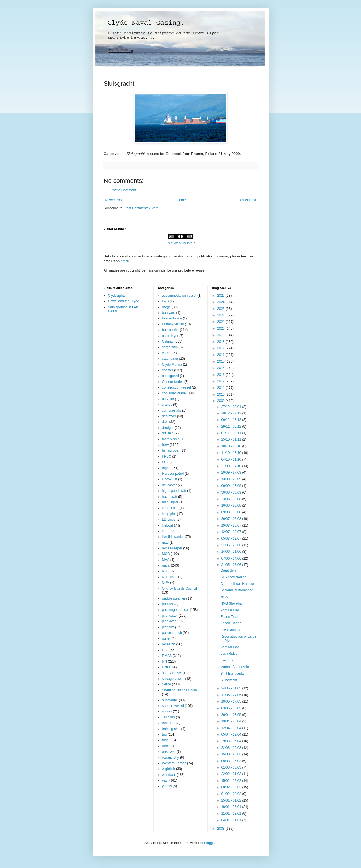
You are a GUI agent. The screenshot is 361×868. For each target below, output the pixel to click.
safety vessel (172, 673)
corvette (168, 399)
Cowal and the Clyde (124, 301)
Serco (167, 684)
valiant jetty (171, 758)
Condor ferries (173, 382)
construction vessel (177, 387)
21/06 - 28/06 (232, 545)
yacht (166, 780)
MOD (166, 554)
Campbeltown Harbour (237, 584)
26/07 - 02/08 (232, 519)
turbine (167, 746)
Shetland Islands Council (181, 690)
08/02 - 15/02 (232, 787)
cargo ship (170, 347)
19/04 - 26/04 (232, 721)
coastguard (170, 376)
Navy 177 (227, 597)
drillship (168, 433)
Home (181, 200)
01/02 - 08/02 (232, 794)
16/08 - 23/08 (232, 505)
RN (165, 661)
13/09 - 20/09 (232, 479)
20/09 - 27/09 (232, 472)
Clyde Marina (172, 365)
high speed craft (174, 491)
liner (165, 531)
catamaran (170, 359)
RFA (165, 650)
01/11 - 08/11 (232, 433)
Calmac (168, 341)
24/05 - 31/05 (232, 688)
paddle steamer (174, 598)
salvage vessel (173, 679)
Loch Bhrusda (231, 630)
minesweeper (172, 548)
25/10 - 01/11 (232, 439)
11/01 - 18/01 (232, 814)
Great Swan (229, 570)
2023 (221, 309)
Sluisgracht (229, 680)
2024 (221, 302)
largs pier (169, 514)
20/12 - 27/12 (232, 413)
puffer (166, 638)
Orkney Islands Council (180, 589)
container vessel (174, 393)
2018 (221, 342)
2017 (221, 348)
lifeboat (168, 525)
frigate (167, 468)
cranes (167, 405)
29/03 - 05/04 (232, 741)
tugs (165, 740)
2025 (221, 296)
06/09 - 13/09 (232, 486)
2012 (221, 381)
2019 (221, 335)
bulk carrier (170, 330)
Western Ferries (174, 763)
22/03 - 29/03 (232, 748)
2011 (221, 388)
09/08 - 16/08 (232, 512)
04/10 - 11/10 (232, 459)
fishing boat (171, 450)
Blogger (210, 843)
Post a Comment (123, 190)
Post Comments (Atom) (142, 208)
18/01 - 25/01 (232, 807)
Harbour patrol (173, 474)
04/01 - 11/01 (232, 820)
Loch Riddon (230, 654)
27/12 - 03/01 (232, 407)
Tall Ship (169, 717)
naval (166, 565)
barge (167, 307)
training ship (171, 729)
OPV (166, 583)
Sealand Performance (237, 590)
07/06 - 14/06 (232, 558)
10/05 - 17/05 (232, 701)
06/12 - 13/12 (232, 420)
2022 (221, 315)
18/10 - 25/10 (232, 446)
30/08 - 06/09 (232, 492)
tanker (167, 723)
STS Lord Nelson (233, 577)
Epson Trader (230, 617)
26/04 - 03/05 (232, 715)
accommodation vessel (179, 296)
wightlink (169, 769)
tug (165, 734)
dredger (168, 428)
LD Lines (169, 520)
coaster (168, 370)
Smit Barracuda (232, 674)
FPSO (167, 456)
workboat (169, 775)
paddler (168, 604)
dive (165, 422)
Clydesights (117, 296)
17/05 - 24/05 (232, 695)
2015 (221, 361)
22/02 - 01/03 (232, 774)
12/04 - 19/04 (232, 728)
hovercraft (170, 497)
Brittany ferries (173, 324)
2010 (221, 394)
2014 (221, 368)
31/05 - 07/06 (232, 565)
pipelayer (169, 621)
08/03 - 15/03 (232, 761)
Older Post (248, 200)
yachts (167, 786)
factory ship (171, 439)
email (125, 261)
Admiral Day (229, 610)
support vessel (173, 706)
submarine (170, 700)
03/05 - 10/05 (232, 708)
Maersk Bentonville (235, 667)
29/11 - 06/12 (232, 427)
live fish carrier (173, 537)
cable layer (170, 336)
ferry (166, 445)
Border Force (172, 318)
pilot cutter (170, 616)
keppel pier (170, 508)
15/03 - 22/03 (232, 754)
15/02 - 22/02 (232, 781)
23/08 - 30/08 (232, 499)
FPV (165, 462)
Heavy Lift (170, 479)
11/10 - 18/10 (232, 453)
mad (165, 543)
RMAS (167, 656)
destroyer (169, 416)
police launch (172, 633)
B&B (166, 301)
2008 (221, 829)
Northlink (169, 577)
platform (168, 627)
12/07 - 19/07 (232, 532)
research (169, 644)
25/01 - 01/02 (232, 800)
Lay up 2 (227, 660)
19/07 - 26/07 (232, 525)
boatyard (169, 313)
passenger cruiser (176, 610)
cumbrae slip (172, 410)
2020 (221, 328)
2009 (221, 401)
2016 (221, 355)
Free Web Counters (181, 243)
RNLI (166, 667)
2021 (221, 322)
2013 (221, 375)
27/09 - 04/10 (232, 466)
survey (167, 711)
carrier (167, 353)
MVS (166, 560)
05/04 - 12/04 (232, 734)
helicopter (170, 485)
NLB (165, 571)
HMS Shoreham (232, 603)
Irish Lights (170, 502)
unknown (169, 752)
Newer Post (114, 200)
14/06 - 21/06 (232, 552)
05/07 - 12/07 (232, 538)
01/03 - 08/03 (232, 767)
